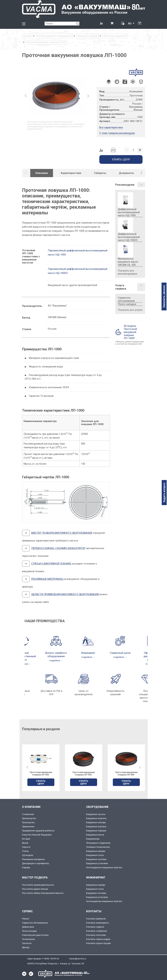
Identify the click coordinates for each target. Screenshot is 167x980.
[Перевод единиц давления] (123, 24)
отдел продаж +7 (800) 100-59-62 (43, 959)
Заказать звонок (164, 296)
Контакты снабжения (97, 931)
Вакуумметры (93, 839)
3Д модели (28, 855)
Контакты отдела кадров (98, 939)
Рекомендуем (125, 185)
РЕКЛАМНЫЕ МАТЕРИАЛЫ (47, 579)
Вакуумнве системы (96, 893)
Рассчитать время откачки (35, 889)
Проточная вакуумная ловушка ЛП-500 (126, 774)
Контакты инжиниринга (98, 923)
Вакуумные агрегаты (96, 818)
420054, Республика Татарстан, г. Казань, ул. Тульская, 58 (56, 964)
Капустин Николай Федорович (37, 835)
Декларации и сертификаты (36, 863)
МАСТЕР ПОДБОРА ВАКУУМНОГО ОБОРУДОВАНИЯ (62, 533)
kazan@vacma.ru (78, 959)
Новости (26, 847)
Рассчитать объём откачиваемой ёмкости (43, 893)
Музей (25, 843)
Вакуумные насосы (96, 814)
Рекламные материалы (33, 859)
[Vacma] (84, 9)
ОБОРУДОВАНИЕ (97, 807)
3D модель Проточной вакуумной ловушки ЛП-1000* (130, 332)
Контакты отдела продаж (98, 943)
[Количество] (133, 150)
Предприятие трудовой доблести (38, 831)
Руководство (28, 822)
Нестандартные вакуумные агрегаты (104, 868)
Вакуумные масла (95, 835)
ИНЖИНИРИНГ (96, 878)
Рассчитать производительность (38, 885)
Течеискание (28, 939)
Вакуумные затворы (96, 822)
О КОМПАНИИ (31, 807)
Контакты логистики (96, 935)
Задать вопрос (164, 493)
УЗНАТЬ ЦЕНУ (41, 782)
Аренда (26, 947)
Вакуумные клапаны (96, 827)
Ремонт (26, 919)
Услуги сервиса (121, 287)
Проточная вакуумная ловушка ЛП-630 (41, 774)
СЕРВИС (27, 911)
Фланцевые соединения (98, 843)
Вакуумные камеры (96, 851)
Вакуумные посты (95, 855)
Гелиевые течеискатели (98, 847)
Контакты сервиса (95, 927)
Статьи (25, 851)
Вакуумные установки (97, 863)
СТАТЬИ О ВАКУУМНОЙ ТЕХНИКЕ (51, 564)
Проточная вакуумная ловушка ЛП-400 (84, 774)
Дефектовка (28, 927)
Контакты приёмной (96, 919)
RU (130, 24)
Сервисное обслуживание (126, 299)
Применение (28, 827)
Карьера (26, 868)
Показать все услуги (130, 310)
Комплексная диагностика (35, 935)
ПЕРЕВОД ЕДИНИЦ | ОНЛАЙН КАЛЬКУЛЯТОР (58, 548)
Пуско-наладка (127, 304)
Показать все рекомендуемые (127, 272)
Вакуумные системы (96, 859)
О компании (28, 814)
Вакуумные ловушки (96, 831)
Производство (29, 818)
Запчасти (27, 943)
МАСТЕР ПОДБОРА (35, 878)
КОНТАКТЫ (94, 911)
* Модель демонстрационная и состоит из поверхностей (129, 343)
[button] (142, 173)
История (26, 839)
